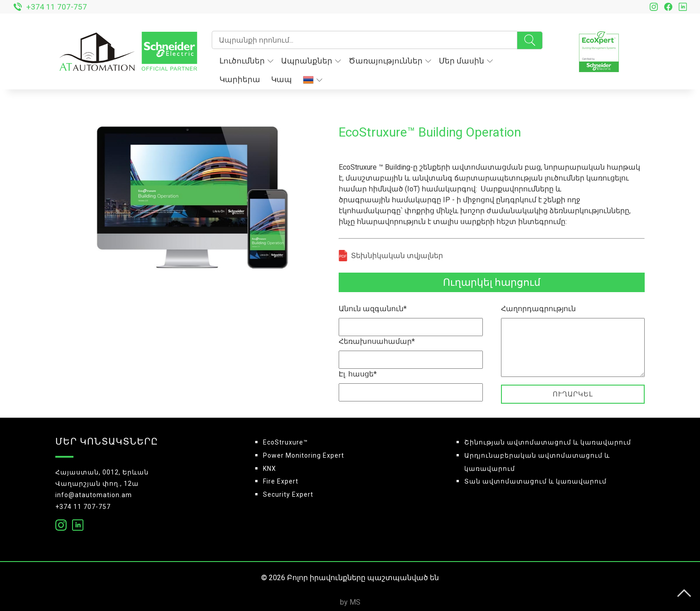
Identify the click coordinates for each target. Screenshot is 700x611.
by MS (350, 602)
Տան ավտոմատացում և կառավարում (535, 481)
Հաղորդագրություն (538, 309)
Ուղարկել (573, 394)
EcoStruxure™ (285, 442)
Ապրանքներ (311, 61)
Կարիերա (240, 79)
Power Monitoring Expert (304, 455)
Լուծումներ (246, 61)
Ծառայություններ (390, 61)
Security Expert (288, 494)
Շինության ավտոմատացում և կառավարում (548, 442)
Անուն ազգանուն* (373, 309)
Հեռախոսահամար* (377, 341)
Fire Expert (281, 481)
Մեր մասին (466, 61)
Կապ (282, 79)
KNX (270, 469)
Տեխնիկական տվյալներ (397, 256)
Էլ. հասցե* (358, 374)
